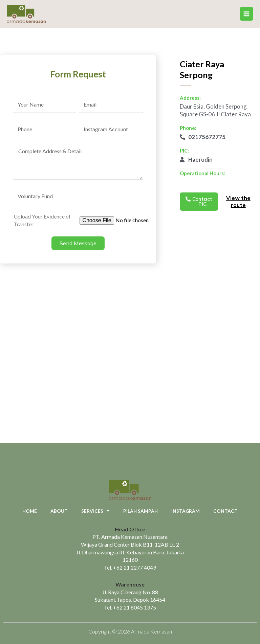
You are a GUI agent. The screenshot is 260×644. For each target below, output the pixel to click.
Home (30, 511)
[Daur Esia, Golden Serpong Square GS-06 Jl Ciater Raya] (130, 367)
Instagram (186, 511)
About (59, 511)
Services (95, 511)
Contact (225, 511)
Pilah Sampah (140, 511)
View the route (238, 201)
